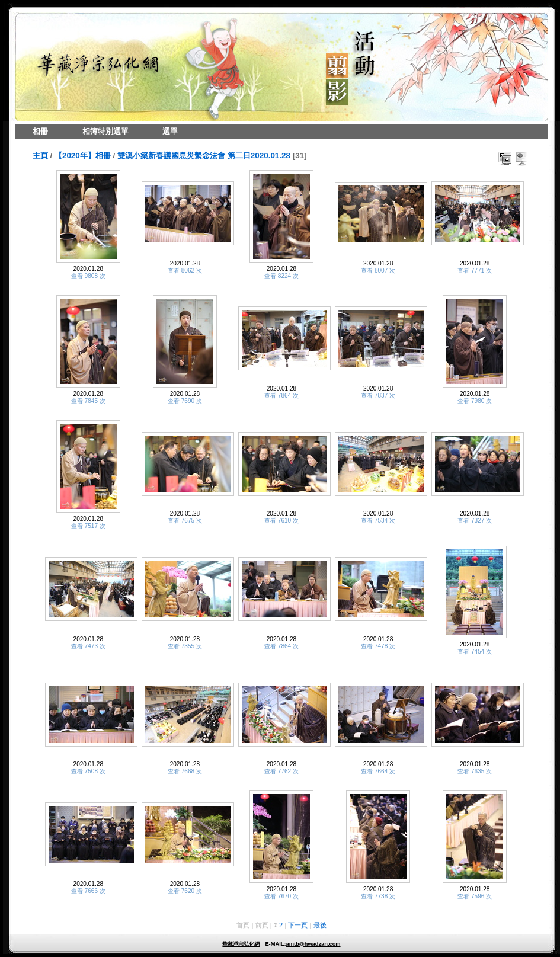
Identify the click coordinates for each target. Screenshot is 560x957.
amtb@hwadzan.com (313, 944)
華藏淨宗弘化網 (241, 944)
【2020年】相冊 (83, 156)
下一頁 (298, 925)
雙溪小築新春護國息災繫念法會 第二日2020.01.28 (204, 156)
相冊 (40, 131)
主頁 (40, 156)
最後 (320, 925)
